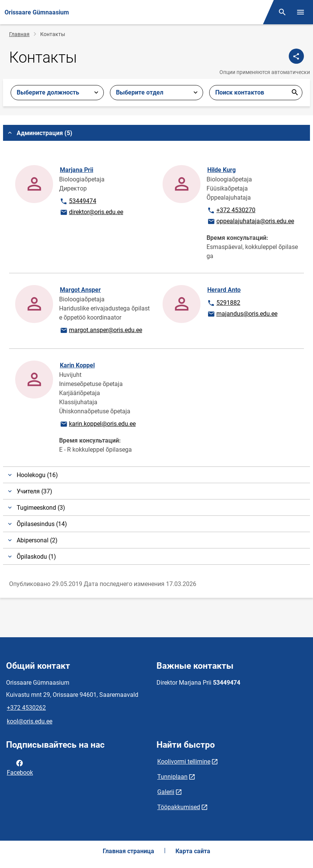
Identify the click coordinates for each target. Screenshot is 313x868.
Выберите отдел (140, 92)
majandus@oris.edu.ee (242, 314)
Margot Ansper (80, 290)
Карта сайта (193, 851)
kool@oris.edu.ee (30, 721)
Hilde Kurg (221, 170)
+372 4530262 (26, 708)
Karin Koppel (77, 365)
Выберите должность (48, 92)
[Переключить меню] (300, 12)
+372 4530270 (231, 211)
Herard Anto (224, 290)
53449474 (83, 202)
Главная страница (128, 851)
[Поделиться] (296, 56)
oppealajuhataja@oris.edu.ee (250, 222)
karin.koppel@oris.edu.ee (98, 424)
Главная (19, 34)
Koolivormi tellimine (184, 762)
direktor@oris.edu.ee (91, 213)
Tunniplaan (172, 777)
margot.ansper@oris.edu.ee (101, 331)
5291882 (230, 303)
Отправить (295, 93)
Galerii (166, 792)
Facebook (20, 767)
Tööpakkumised (179, 807)
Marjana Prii (77, 170)
